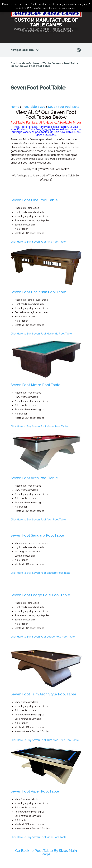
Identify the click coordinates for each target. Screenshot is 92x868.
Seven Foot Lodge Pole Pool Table (40, 595)
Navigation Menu (24, 50)
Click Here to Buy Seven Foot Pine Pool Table (38, 242)
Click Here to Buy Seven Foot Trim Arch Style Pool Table (45, 740)
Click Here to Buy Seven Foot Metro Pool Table (39, 427)
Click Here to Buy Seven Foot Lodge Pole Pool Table (43, 637)
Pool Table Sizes (34, 107)
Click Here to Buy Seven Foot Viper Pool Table (39, 837)
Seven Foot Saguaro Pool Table (37, 535)
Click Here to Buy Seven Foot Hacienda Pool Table (41, 334)
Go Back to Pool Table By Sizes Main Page (46, 852)
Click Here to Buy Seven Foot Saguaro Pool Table (41, 573)
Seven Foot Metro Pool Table (36, 385)
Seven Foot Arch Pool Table (34, 478)
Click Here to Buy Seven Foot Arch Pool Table (38, 520)
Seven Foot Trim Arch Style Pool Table (43, 694)
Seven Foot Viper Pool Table (35, 791)
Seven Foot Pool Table (64, 107)
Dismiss (72, 8)
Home (15, 107)
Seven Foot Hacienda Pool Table (38, 292)
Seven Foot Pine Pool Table (34, 200)
